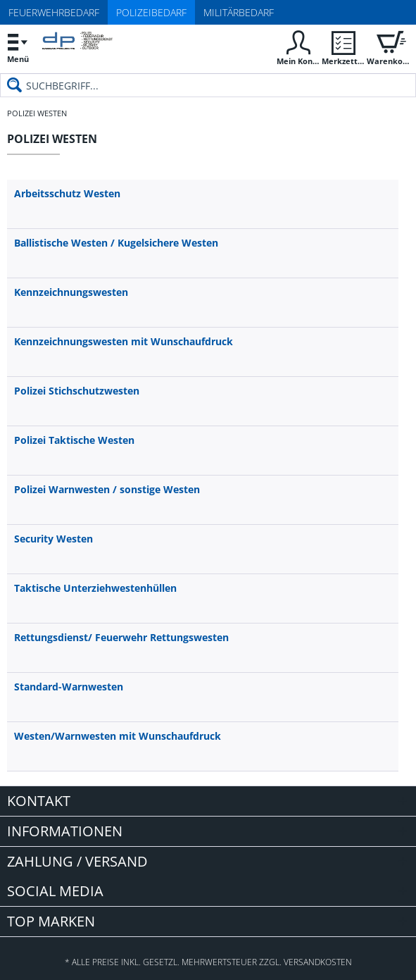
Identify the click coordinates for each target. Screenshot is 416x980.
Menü (18, 46)
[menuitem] (18, 48)
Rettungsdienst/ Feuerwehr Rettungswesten (121, 637)
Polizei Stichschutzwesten (77, 391)
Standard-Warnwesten (69, 687)
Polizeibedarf (151, 12)
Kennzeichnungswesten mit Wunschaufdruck (124, 341)
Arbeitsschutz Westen (67, 193)
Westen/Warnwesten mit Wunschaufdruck (118, 736)
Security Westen (53, 539)
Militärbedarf (239, 12)
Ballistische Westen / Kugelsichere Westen (116, 243)
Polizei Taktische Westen (74, 440)
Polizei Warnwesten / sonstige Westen (107, 489)
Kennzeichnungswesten (71, 292)
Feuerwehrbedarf (54, 12)
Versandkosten (318, 962)
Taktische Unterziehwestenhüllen (95, 588)
